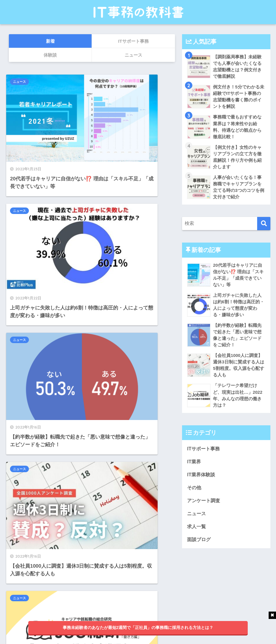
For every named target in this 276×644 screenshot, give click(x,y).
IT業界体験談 (202, 482)
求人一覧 (197, 535)
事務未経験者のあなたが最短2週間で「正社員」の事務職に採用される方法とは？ (138, 627)
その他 (195, 495)
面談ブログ (200, 548)
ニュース (22, 82)
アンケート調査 (205, 509)
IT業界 (194, 469)
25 (104, 569)
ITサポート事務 (204, 456)
